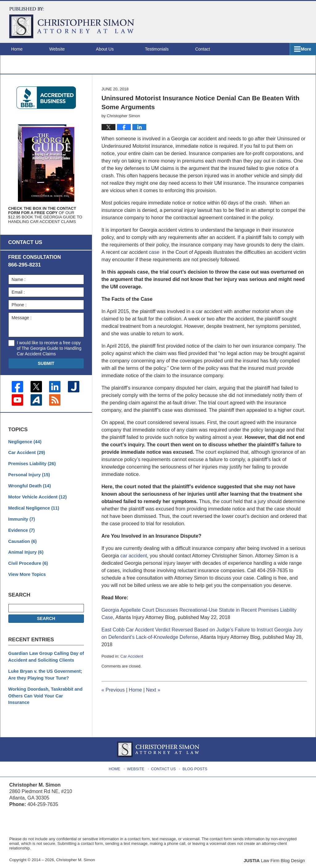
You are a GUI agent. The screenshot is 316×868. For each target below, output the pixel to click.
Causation (22, 546)
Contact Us (164, 763)
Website (66, 49)
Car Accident (132, 664)
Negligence (24, 448)
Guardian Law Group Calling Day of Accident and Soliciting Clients (45, 660)
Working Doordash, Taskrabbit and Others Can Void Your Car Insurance (45, 694)
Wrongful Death (29, 492)
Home (21, 49)
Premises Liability (31, 470)
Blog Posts (195, 763)
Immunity (21, 524)
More (304, 49)
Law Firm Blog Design (277, 855)
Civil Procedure (27, 567)
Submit (46, 371)
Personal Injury (28, 481)
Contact (216, 49)
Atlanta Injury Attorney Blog (72, 23)
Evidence (21, 535)
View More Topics (26, 578)
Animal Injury (25, 556)
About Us (114, 49)
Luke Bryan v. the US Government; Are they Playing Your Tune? (44, 677)
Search (46, 622)
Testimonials (166, 49)
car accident (134, 563)
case (154, 260)
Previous (113, 698)
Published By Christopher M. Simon (267, 22)
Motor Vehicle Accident (36, 502)
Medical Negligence (33, 513)
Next (153, 698)
